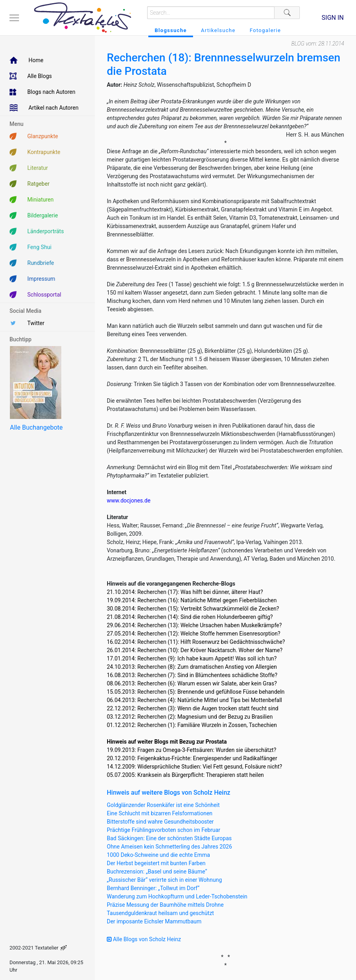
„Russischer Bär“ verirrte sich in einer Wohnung (164, 880)
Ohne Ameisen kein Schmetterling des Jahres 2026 (169, 847)
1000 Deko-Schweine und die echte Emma (158, 855)
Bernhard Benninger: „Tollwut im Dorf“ (153, 888)
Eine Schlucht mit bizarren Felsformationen (160, 813)
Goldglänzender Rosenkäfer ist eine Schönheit (163, 805)
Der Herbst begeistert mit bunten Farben (156, 863)
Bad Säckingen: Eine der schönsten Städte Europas (169, 838)
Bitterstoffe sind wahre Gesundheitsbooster (160, 822)
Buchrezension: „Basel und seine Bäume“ (157, 872)
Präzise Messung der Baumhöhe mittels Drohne (165, 905)
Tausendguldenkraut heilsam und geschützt (160, 913)
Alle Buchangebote (36, 427)
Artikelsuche (218, 30)
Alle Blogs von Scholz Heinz (144, 939)
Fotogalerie (265, 30)
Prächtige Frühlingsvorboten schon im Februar (164, 830)
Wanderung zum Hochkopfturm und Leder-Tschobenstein (177, 896)
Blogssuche (171, 30)
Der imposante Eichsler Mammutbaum (154, 921)
